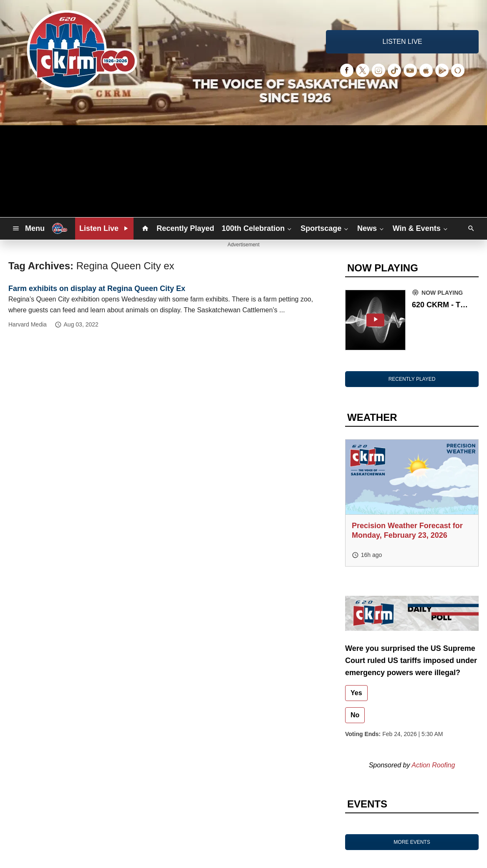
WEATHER (372, 417)
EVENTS (367, 804)
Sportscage (325, 228)
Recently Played (185, 228)
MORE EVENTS (412, 842)
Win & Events (421, 228)
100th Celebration (257, 228)
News (371, 228)
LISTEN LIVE (402, 42)
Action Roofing (433, 765)
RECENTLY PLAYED (412, 379)
